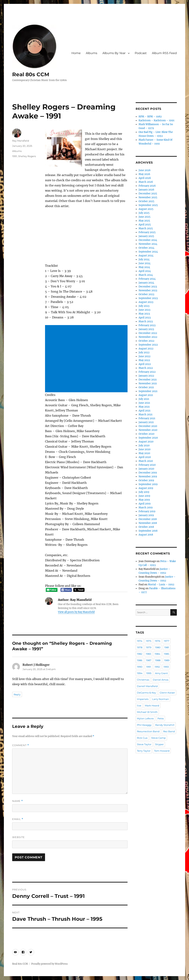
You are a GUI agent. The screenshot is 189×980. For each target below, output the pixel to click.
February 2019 (147, 511)
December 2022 (148, 333)
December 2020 (148, 426)
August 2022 (146, 349)
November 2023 (148, 290)
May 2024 (144, 267)
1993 (166, 667)
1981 (167, 647)
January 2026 (146, 190)
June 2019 (144, 496)
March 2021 (146, 415)
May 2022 (144, 360)
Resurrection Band (148, 731)
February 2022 (147, 372)
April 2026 (145, 178)
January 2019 (146, 515)
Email (18, 819)
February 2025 (147, 232)
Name (18, 801)
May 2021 (144, 407)
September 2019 (148, 484)
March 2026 (146, 182)
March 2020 (146, 461)
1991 (15, 156)
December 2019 (148, 473)
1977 (167, 641)
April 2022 (145, 364)
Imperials (143, 699)
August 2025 (146, 209)
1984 (157, 654)
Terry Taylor (144, 751)
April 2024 (145, 271)
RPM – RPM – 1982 (150, 117)
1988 (158, 660)
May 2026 (144, 174)
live (139, 706)
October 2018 (146, 527)
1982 (140, 654)
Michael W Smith (147, 712)
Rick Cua (142, 738)
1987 (149, 660)
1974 (140, 641)
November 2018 (148, 523)
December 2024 (148, 240)
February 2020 (147, 465)
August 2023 (146, 302)
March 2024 (146, 275)
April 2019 (145, 504)
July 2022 (144, 352)
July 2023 (144, 306)
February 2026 (147, 186)
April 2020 (145, 457)
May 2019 (144, 500)
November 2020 (148, 430)
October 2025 (146, 201)
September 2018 (148, 531)
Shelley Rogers (27, 156)
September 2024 (148, 252)
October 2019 (146, 480)
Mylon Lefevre (145, 718)
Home (76, 53)
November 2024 (148, 244)
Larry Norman (160, 699)
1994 (140, 673)
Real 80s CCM (31, 74)
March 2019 (146, 508)
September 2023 (148, 298)
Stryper (159, 744)
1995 (149, 673)
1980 (158, 647)
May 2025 (144, 221)
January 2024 (146, 283)
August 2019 (146, 488)
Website (18, 837)
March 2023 (146, 321)
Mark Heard (152, 706)
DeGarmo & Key (146, 693)
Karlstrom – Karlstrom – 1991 (157, 120)
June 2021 (144, 403)
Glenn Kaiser (167, 693)
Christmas (143, 680)
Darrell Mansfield (147, 686)
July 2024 (144, 259)
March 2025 (146, 228)
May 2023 (144, 314)
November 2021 (148, 383)
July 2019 (144, 492)
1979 (149, 647)
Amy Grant (161, 673)
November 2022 (148, 337)
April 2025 (145, 225)
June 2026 (145, 170)
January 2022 (146, 376)
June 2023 (144, 310)
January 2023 (146, 329)
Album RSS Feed (164, 53)
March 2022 (146, 368)
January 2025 (146, 236)
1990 (140, 667)
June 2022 (145, 356)
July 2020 (144, 446)
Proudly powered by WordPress (49, 964)
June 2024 (145, 263)
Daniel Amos (161, 680)
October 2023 (146, 294)
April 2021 (145, 411)
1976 (158, 641)
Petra (161, 718)
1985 (166, 654)
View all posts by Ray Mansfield (76, 612)
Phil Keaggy (144, 725)
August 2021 (146, 395)
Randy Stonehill (165, 725)
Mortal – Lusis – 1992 (161, 585)
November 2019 (148, 477)
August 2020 (146, 442)
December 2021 (148, 380)
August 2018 (146, 535)
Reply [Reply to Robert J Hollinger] (17, 694)
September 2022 (148, 345)
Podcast (141, 53)
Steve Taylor (144, 744)
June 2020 (145, 449)
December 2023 (148, 287)
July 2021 (144, 399)
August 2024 (146, 256)
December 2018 (148, 519)
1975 (149, 641)
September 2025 (148, 205)
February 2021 (147, 418)
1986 (140, 660)
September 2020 (148, 438)
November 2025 (148, 197)
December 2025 (148, 194)
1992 (157, 667)
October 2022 (146, 341)
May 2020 (144, 453)
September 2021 (148, 391)
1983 (148, 654)
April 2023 (145, 318)
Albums (92, 53)
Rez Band (169, 731)
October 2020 (146, 434)
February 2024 (147, 279)
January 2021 (146, 422)
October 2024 (146, 248)
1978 (140, 647)
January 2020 (146, 469)
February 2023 (147, 325)
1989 (167, 660)
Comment (21, 745)
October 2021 (146, 387)
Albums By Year (114, 53)
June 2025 (145, 217)
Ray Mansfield (21, 141)
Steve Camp (158, 738)
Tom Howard (162, 751)
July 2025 (144, 213)
